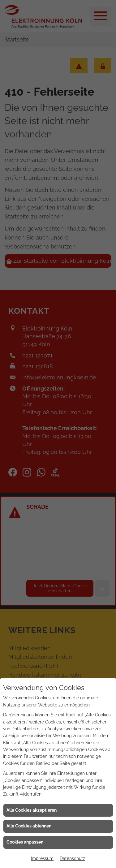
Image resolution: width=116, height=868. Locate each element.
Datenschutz (72, 858)
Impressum (42, 858)
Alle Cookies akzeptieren (32, 810)
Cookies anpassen (25, 842)
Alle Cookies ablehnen (29, 826)
